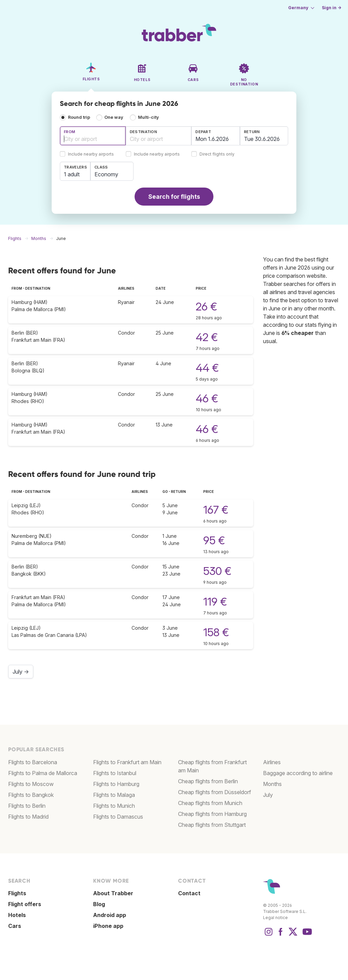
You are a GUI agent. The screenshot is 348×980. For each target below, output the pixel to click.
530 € (217, 571)
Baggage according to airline (298, 773)
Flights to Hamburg (116, 784)
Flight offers (25, 904)
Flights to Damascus (118, 817)
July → (21, 672)
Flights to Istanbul (115, 773)
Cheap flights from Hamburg (212, 814)
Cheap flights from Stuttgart (212, 825)
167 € (216, 510)
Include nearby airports (91, 154)
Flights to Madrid (28, 817)
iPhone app (108, 926)
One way (114, 117)
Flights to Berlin (27, 806)
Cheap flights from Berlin (208, 781)
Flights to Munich (114, 806)
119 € (215, 602)
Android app (110, 915)
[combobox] (93, 136)
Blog (99, 904)
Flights (17, 893)
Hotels (17, 915)
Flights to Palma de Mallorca (43, 773)
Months (272, 784)
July (268, 795)
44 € (207, 368)
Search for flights (174, 197)
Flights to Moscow (31, 784)
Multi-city (149, 117)
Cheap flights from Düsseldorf (215, 792)
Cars (15, 926)
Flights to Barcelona (33, 762)
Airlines (272, 762)
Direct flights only (217, 154)
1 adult (72, 174)
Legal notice (275, 918)
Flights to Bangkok (31, 795)
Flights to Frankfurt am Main (127, 762)
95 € (214, 540)
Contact (189, 893)
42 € (207, 337)
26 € (206, 307)
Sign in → (332, 8)
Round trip (79, 117)
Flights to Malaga (114, 795)
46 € (207, 398)
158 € (216, 632)
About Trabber (113, 893)
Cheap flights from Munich (210, 803)
